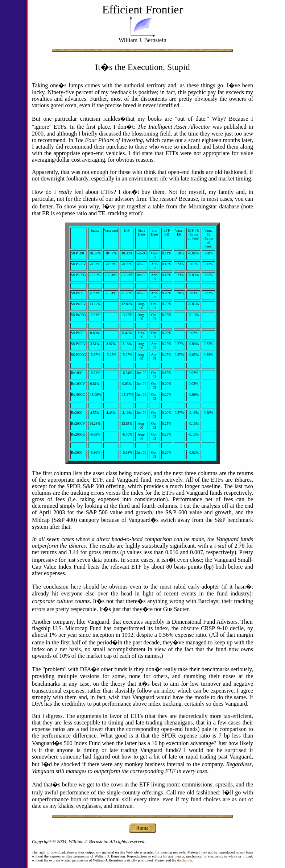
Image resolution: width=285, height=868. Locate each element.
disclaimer (185, 860)
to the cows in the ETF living (131, 784)
